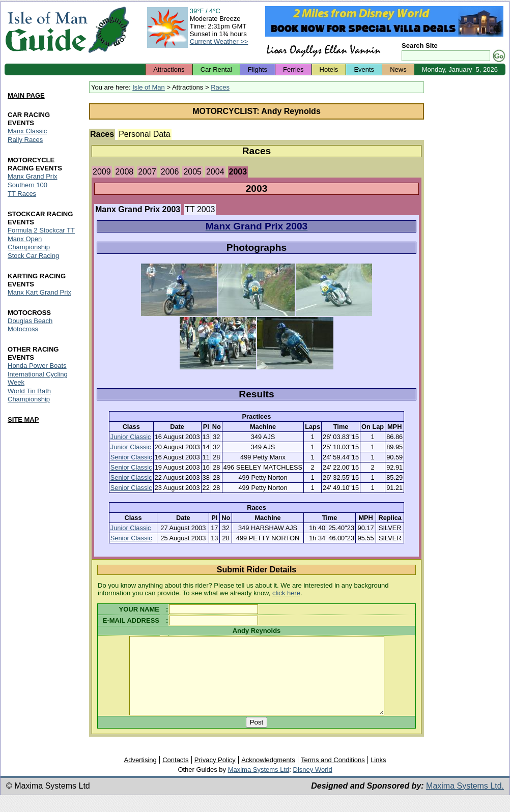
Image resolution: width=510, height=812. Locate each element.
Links (378, 775)
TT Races (22, 194)
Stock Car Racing (33, 256)
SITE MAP (23, 419)
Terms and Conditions (333, 775)
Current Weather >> (219, 41)
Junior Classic (131, 437)
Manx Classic (27, 132)
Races (220, 87)
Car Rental (216, 69)
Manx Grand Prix (33, 177)
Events (364, 69)
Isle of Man (149, 87)
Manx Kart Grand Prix (39, 292)
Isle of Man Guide (46, 30)
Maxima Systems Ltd (259, 785)
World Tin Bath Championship (29, 395)
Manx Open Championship (29, 243)
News (398, 69)
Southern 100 (27, 185)
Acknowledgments (268, 775)
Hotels (329, 69)
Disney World (313, 785)
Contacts (175, 775)
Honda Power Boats (37, 366)
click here (286, 593)
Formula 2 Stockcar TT (41, 230)
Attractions (169, 69)
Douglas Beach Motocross (30, 325)
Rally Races (25, 140)
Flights (258, 69)
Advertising (140, 775)
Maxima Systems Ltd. (465, 801)
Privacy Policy (215, 775)
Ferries (293, 69)
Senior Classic (131, 457)
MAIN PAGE (26, 95)
